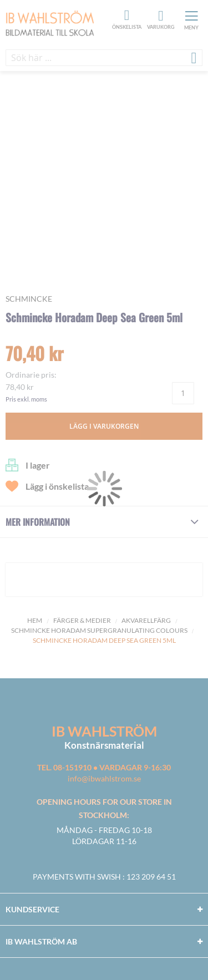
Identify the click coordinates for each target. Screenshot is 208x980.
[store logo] (57, 24)
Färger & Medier (82, 620)
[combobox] (104, 58)
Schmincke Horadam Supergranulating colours (99, 630)
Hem (35, 620)
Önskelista (125, 16)
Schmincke (29, 299)
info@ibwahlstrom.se (104, 778)
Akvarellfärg (146, 620)
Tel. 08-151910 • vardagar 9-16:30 (104, 767)
